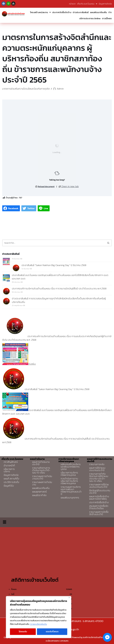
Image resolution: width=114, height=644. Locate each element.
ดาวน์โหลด (107, 18)
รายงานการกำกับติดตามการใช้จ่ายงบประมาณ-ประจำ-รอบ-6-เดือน (99, 477)
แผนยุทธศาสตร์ (39, 492)
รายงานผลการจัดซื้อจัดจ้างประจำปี (99, 513)
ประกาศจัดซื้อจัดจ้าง (62, 12)
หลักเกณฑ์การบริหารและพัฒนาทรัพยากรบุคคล (71, 467)
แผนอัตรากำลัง (39, 495)
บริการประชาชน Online (90, 18)
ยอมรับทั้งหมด (52, 632)
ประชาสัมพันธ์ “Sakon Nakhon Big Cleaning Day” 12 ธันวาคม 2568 (54, 265)
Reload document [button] (45, 187)
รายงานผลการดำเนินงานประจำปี (42, 477)
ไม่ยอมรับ (23, 632)
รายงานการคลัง (97, 464)
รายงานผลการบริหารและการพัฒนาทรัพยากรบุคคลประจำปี (71, 490)
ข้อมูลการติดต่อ (105, 4)
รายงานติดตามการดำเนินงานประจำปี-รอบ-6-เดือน (41, 470)
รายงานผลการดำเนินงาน (42, 483)
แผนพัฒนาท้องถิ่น (98, 12)
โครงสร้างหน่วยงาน (40, 12)
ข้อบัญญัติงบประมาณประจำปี (100, 492)
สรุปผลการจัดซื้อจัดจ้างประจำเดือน (99, 507)
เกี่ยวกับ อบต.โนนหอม (87, 4)
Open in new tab (69, 186)
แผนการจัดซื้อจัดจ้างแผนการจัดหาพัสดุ (99, 498)
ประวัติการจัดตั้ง (11, 482)
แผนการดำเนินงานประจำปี (41, 463)
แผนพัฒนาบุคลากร (70, 498)
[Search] (54, 243)
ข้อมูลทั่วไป (9, 486)
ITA (110, 12)
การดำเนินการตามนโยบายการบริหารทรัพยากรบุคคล (69, 481)
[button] (4, 522)
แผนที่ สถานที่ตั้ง (11, 479)
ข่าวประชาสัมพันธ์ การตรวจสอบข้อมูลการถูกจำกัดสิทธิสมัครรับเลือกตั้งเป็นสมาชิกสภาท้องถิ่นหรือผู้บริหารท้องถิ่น (59, 300)
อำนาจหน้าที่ (9, 465)
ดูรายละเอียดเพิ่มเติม (38, 624)
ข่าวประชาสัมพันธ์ (81, 12)
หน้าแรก (72, 4)
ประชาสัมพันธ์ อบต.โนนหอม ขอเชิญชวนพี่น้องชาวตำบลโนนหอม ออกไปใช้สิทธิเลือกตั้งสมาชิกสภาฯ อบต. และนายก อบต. (60, 277)
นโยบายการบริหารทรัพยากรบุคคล (69, 474)
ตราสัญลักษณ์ (11, 462)
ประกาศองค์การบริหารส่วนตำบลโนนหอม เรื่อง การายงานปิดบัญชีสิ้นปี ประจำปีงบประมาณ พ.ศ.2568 (59, 288)
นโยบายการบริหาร (9, 470)
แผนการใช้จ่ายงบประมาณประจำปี (97, 469)
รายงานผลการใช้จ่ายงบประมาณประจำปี (99, 486)
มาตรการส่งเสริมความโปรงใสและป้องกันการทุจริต (26, 89)
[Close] (69, 598)
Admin (60, 89)
